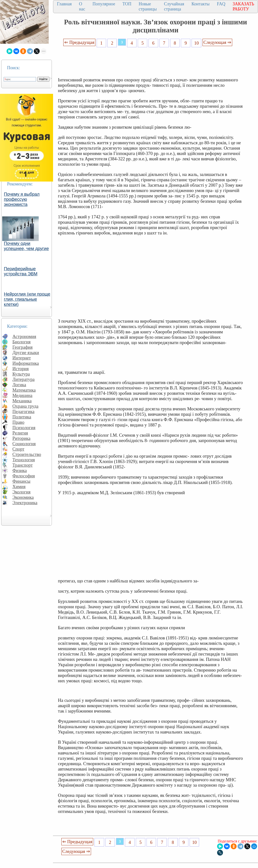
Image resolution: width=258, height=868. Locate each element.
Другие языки (26, 352)
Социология (24, 444)
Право (18, 422)
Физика (20, 470)
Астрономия (24, 336)
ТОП (127, 4)
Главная (64, 4)
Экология (21, 492)
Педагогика (23, 411)
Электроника (25, 503)
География (23, 347)
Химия (19, 487)
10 (197, 43)
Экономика (23, 497)
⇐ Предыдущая (79, 42)
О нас (82, 6)
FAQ (221, 4)
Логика (19, 385)
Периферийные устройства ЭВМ (21, 271)
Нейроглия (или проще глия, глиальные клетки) (27, 299)
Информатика (26, 363)
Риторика (21, 438)
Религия (20, 433)
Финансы (21, 481)
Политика (22, 417)
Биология (22, 342)
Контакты (201, 4)
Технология (24, 460)
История (21, 369)
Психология (24, 428)
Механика (22, 401)
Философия (24, 476)
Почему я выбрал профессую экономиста (22, 199)
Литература (23, 379)
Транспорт (23, 465)
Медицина (22, 395)
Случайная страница (174, 6)
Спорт (18, 449)
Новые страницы (148, 6)
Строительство (27, 454)
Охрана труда (25, 406)
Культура (21, 374)
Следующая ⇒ (217, 42)
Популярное (104, 4)
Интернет (22, 358)
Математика (24, 390)
